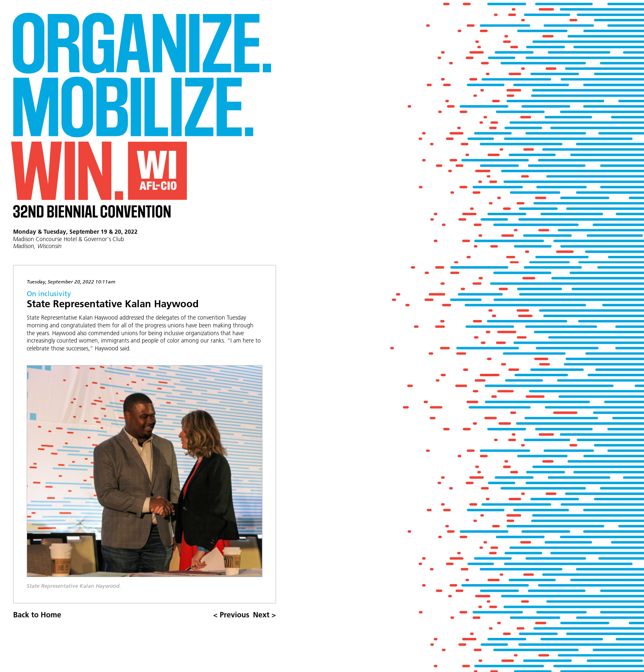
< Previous (231, 615)
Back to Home (37, 615)
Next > (264, 615)
